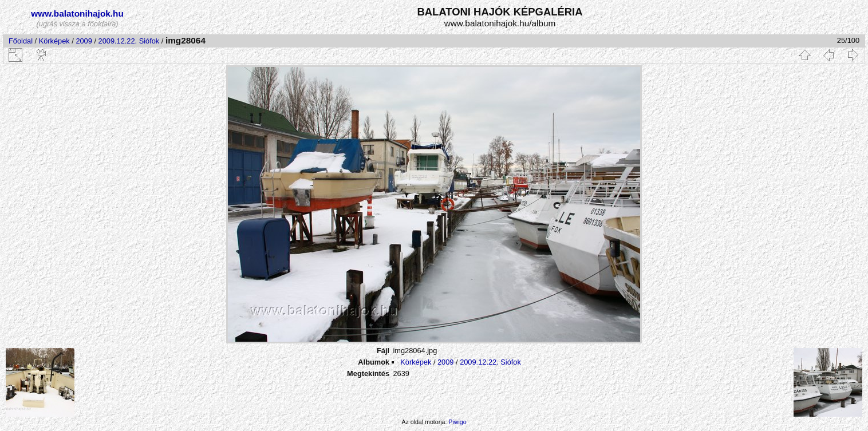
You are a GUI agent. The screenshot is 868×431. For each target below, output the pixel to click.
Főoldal (21, 41)
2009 (84, 41)
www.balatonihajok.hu (77, 13)
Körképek (54, 41)
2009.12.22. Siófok (129, 41)
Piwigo (457, 422)
